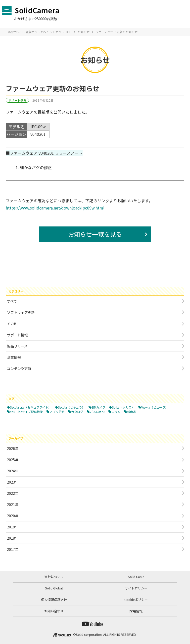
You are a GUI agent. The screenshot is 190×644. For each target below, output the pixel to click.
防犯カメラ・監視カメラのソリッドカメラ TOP (40, 32)
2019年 (13, 527)
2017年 (13, 549)
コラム (116, 412)
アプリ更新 (57, 412)
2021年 (13, 504)
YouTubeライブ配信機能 (26, 412)
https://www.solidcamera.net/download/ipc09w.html (55, 208)
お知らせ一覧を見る (95, 234)
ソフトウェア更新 (21, 312)
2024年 (13, 471)
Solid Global (54, 588)
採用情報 (136, 611)
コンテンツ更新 (19, 368)
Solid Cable (136, 577)
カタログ (77, 412)
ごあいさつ (97, 412)
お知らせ (84, 32)
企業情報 (14, 357)
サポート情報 (17, 100)
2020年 (13, 516)
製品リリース (17, 346)
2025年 (13, 460)
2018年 (13, 538)
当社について (54, 577)
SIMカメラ (98, 407)
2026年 (13, 448)
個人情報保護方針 (54, 600)
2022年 (13, 493)
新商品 (132, 412)
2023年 (13, 482)
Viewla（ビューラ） (155, 407)
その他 (12, 324)
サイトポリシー (136, 588)
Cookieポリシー (136, 600)
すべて (12, 301)
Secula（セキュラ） (71, 407)
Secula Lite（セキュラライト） (31, 407)
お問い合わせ (54, 611)
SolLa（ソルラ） (123, 407)
